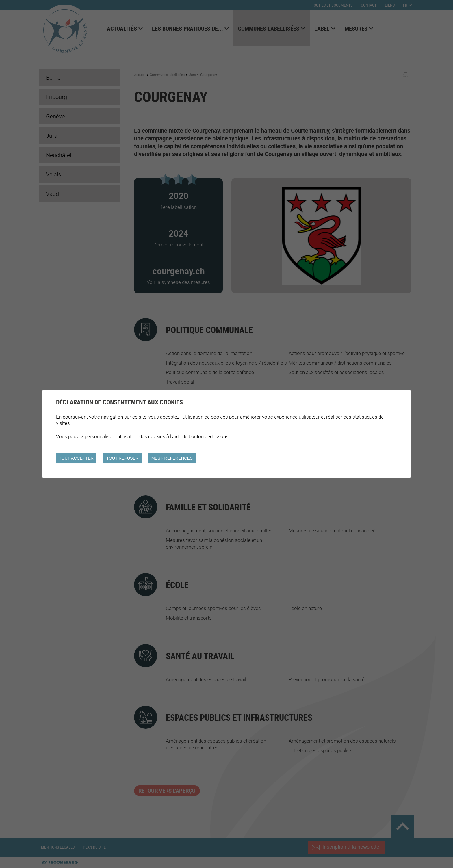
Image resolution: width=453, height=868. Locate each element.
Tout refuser (122, 458)
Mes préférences (172, 458)
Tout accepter (76, 458)
